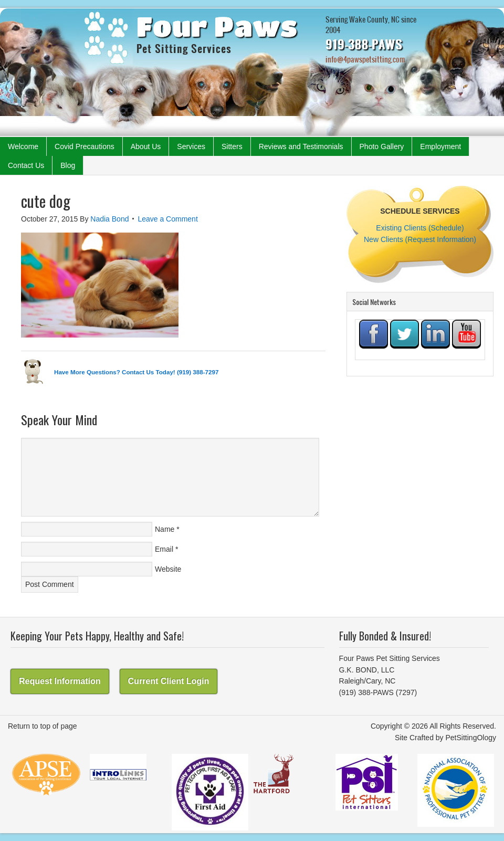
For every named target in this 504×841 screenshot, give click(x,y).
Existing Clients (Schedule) (420, 228)
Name (165, 529)
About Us (146, 146)
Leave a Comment (167, 219)
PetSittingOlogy (471, 738)
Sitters (232, 146)
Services (191, 146)
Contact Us (26, 165)
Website (168, 569)
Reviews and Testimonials (301, 146)
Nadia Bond (109, 219)
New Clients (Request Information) (420, 239)
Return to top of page (43, 726)
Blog (68, 165)
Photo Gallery (382, 146)
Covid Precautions (85, 146)
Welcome (23, 146)
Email (164, 549)
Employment (440, 146)
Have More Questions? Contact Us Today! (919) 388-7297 (136, 372)
